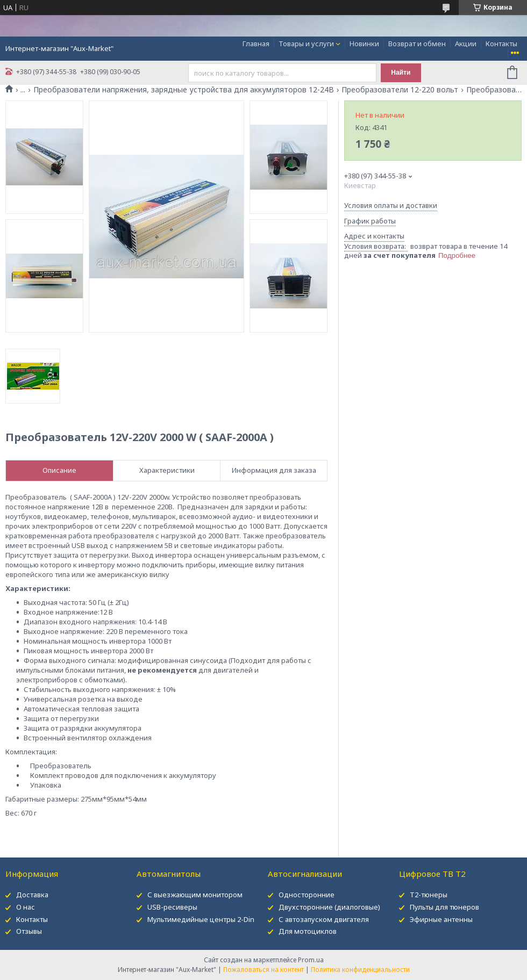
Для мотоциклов (308, 931)
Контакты (501, 44)
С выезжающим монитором (195, 895)
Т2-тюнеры (429, 895)
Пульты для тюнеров (444, 907)
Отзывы (29, 931)
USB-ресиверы (172, 907)
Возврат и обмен (417, 44)
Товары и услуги (306, 44)
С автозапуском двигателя (324, 919)
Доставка (32, 895)
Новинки (364, 44)
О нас (26, 907)
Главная (256, 44)
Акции (466, 44)
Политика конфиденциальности (360, 970)
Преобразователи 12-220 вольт (400, 90)
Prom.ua (311, 960)
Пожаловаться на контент (263, 970)
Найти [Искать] (401, 73)
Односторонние (307, 895)
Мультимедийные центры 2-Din (201, 919)
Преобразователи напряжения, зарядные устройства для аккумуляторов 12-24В (184, 90)
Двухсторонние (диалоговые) (329, 907)
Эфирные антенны (441, 919)
